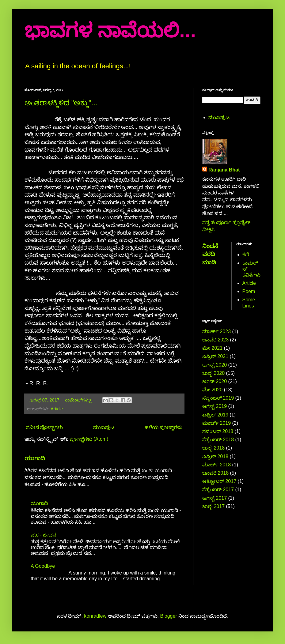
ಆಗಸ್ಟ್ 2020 (215, 365)
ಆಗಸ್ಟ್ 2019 (215, 406)
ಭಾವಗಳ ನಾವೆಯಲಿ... (110, 30)
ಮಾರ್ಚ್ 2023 (217, 331)
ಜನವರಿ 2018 (215, 473)
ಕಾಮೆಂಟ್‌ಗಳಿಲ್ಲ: (79, 400)
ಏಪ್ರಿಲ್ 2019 (215, 415)
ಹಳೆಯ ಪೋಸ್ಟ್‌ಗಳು (163, 427)
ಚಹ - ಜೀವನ (43, 535)
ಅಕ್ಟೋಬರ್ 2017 (219, 481)
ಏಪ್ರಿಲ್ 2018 (215, 456)
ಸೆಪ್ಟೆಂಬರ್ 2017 (218, 490)
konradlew (95, 616)
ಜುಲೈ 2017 (213, 506)
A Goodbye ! (44, 566)
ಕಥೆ (246, 255)
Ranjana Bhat (224, 170)
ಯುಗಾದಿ (35, 458)
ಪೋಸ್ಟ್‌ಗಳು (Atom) (89, 439)
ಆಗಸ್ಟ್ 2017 (215, 498)
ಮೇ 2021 (212, 348)
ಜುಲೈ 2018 (213, 448)
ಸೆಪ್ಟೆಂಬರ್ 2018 (218, 440)
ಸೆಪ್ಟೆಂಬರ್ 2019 (218, 398)
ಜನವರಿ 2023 (215, 340)
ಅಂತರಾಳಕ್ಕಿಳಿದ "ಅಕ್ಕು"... (61, 103)
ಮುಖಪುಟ (104, 427)
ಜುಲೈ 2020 (213, 373)
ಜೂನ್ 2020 (215, 381)
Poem (249, 291)
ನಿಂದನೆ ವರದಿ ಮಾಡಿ (210, 254)
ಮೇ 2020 (212, 390)
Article (57, 409)
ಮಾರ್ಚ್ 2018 (217, 465)
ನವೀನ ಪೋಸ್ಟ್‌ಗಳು (44, 427)
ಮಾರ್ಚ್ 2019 (217, 423)
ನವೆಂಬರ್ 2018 (218, 431)
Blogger (169, 616)
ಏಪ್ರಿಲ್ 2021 (215, 356)
